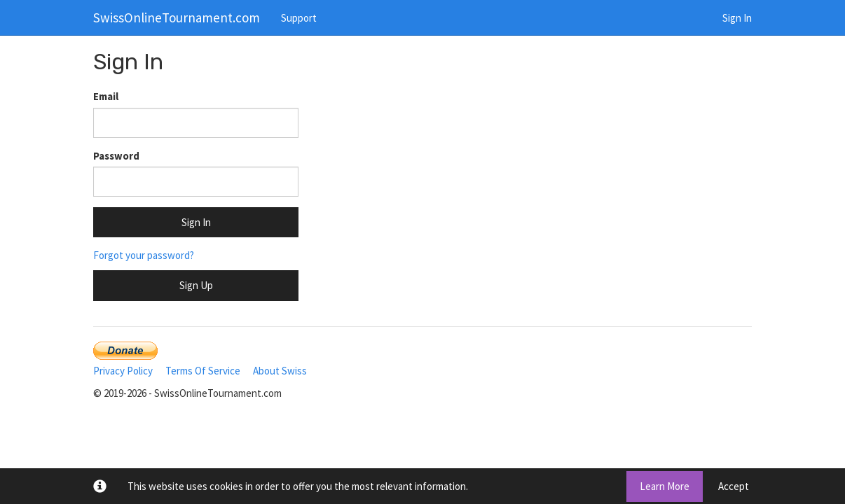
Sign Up (196, 285)
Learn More (665, 486)
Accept (734, 486)
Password (116, 156)
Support (299, 18)
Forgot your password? (144, 255)
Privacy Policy (123, 371)
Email (106, 96)
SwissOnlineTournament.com (177, 17)
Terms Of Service (203, 371)
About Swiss (280, 371)
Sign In (737, 18)
